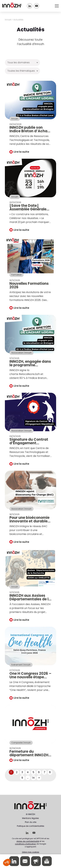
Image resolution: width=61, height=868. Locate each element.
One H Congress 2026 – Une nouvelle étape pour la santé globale (30, 677)
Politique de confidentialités (31, 826)
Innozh (8, 20)
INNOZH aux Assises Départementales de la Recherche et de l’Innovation (30, 601)
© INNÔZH (30, 814)
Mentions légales (30, 818)
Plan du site (31, 822)
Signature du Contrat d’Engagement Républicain (29, 443)
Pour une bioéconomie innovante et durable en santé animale (29, 521)
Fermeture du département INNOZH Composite (29, 755)
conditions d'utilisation (25, 844)
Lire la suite (21, 152)
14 (33, 778)
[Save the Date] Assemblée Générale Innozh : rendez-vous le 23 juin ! (30, 211)
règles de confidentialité (28, 841)
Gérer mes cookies (31, 852)
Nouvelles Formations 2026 (29, 285)
